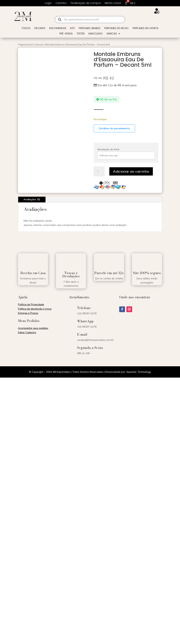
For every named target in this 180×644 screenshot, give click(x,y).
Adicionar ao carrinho (131, 171)
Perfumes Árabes (90, 28)
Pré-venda (66, 34)
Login (48, 3)
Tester (81, 34)
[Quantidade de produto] (99, 171)
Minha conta (113, 3)
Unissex (39, 44)
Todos (26, 28)
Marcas (112, 34)
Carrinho (61, 3)
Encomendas (58, 28)
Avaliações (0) (32, 199)
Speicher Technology (139, 372)
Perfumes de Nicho (116, 28)
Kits (72, 28)
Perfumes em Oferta (145, 28)
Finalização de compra (86, 3)
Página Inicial (25, 44)
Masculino (96, 34)
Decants (40, 28)
